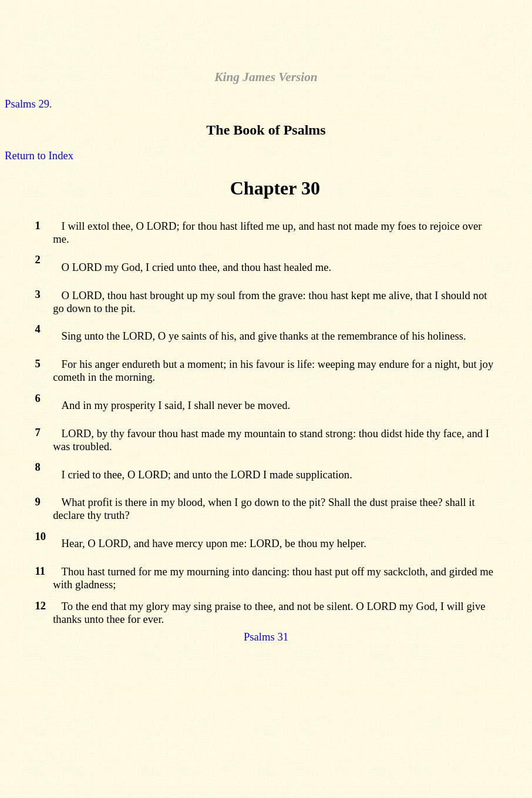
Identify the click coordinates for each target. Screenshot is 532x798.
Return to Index (39, 155)
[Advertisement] (266, 31)
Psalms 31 (266, 637)
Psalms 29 (27, 104)
